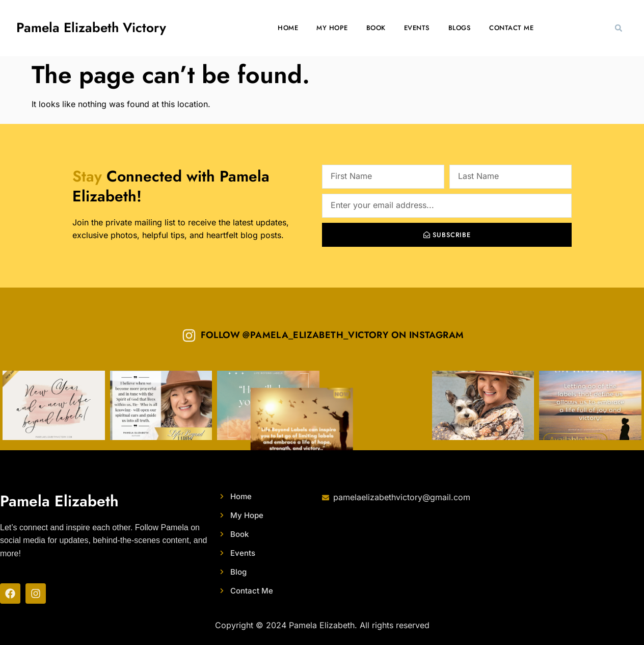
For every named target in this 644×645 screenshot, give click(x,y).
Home (288, 28)
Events (417, 28)
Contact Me (511, 28)
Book (376, 28)
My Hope (332, 28)
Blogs (460, 28)
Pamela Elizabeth (59, 501)
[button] (619, 28)
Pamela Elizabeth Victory (91, 28)
